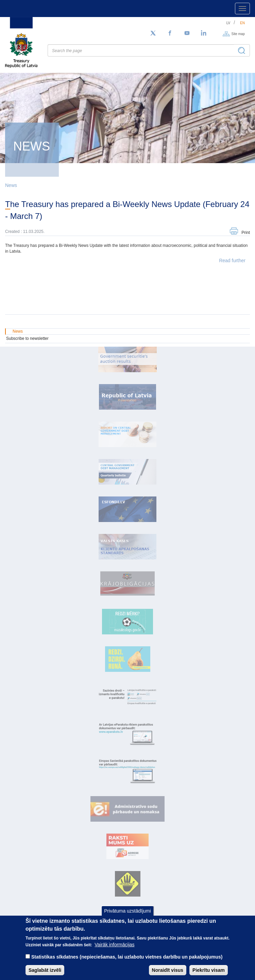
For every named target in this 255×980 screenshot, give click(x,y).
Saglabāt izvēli (45, 970)
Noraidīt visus (168, 970)
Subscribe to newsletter (27, 338)
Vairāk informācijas (114, 945)
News (11, 185)
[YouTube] (187, 33)
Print (246, 233)
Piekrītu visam (209, 970)
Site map (238, 34)
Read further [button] (232, 260)
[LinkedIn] (204, 33)
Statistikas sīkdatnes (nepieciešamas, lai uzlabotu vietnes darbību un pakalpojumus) (127, 957)
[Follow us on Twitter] (153, 33)
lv (228, 23)
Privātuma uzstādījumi (128, 911)
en (242, 23)
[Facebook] (170, 33)
